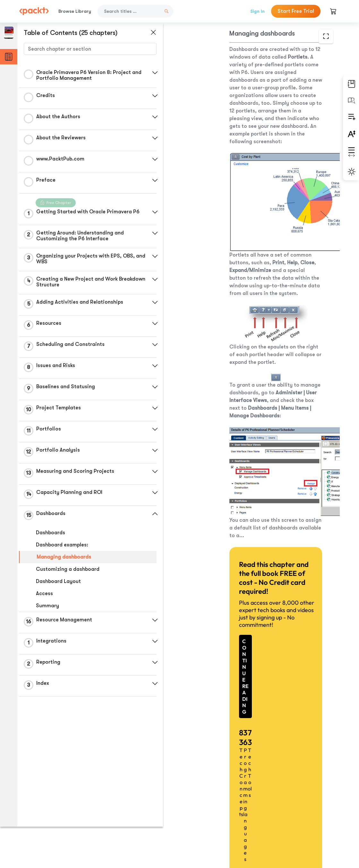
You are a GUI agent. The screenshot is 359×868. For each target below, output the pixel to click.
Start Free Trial (296, 11)
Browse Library (75, 11)
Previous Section (205, 820)
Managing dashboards (64, 557)
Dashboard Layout (58, 581)
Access (44, 594)
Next (299, 820)
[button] (152, 73)
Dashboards (51, 533)
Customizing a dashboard (68, 569)
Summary (47, 606)
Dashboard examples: (62, 545)
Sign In (257, 11)
